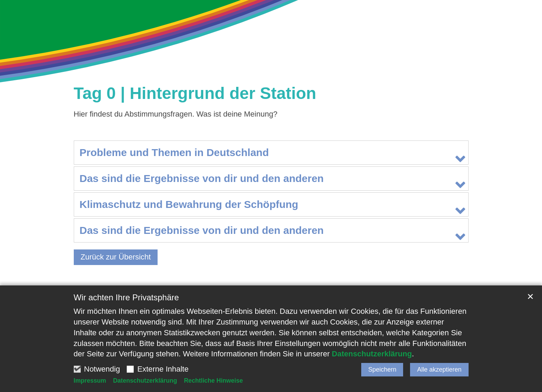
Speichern (382, 370)
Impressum (90, 381)
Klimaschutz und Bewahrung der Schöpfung (189, 204)
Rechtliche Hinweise (213, 381)
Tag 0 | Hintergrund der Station (195, 93)
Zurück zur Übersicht (116, 257)
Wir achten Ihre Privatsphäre (126, 297)
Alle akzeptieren (439, 370)
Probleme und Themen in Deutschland (174, 152)
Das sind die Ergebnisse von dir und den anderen (202, 178)
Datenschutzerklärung (372, 354)
